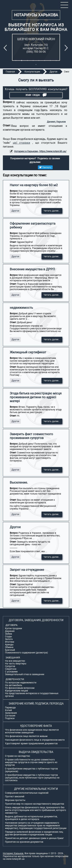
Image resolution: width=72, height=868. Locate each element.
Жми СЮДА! (36, 95)
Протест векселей (15, 797)
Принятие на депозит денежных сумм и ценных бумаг (34, 838)
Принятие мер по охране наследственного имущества (35, 804)
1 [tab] (16, 61)
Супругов (10, 666)
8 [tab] (56, 61)
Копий (8, 710)
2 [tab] (22, 61)
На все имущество (15, 661)
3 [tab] (27, 61)
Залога (9, 639)
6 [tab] (45, 61)
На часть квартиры (16, 664)
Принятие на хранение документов (24, 842)
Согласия (10, 716)
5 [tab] (39, 61)
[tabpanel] (36, 47)
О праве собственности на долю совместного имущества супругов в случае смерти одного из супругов (31, 762)
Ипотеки (10, 642)
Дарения (10, 631)
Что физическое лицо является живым (26, 736)
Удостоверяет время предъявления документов (31, 744)
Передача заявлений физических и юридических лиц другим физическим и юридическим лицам (34, 833)
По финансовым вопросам (20, 688)
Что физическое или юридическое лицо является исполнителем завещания (32, 731)
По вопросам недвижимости (21, 683)
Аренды (9, 645)
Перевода (10, 708)
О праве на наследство (18, 756)
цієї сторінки (22, 143)
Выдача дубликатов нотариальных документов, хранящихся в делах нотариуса (31, 818)
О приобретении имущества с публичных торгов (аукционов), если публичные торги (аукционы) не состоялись (32, 778)
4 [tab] (33, 61)
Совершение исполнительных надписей (27, 793)
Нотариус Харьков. (13, 853)
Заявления (11, 713)
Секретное (11, 669)
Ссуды (8, 636)
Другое (15, 211)
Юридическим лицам (16, 691)
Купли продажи (13, 628)
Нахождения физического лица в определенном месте (35, 740)
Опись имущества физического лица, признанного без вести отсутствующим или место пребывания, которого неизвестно (36, 810)
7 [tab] (50, 61)
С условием (11, 672)
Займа (9, 634)
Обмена (9, 647)
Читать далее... (52, 211)
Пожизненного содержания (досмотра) (26, 653)
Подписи (10, 718)
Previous (6, 48)
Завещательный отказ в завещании (25, 674)
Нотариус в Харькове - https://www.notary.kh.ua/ (40, 151)
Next (67, 48)
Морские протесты (15, 800)
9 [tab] (36, 65)
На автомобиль (14, 685)
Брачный (10, 650)
